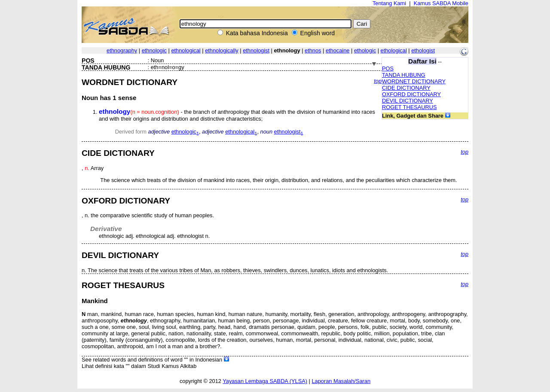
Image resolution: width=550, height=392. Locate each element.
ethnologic (154, 50)
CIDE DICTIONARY (406, 88)
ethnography (122, 50)
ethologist (423, 50)
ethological (394, 50)
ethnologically (222, 50)
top (378, 81)
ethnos (313, 50)
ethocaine (338, 50)
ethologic (365, 50)
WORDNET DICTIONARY (414, 81)
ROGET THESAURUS (409, 107)
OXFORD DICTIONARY (411, 94)
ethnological (186, 50)
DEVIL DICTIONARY (408, 101)
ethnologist (256, 50)
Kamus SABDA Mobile (441, 3)
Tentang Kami (389, 3)
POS (388, 68)
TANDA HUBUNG (404, 75)
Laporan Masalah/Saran (341, 381)
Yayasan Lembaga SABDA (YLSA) (265, 381)
